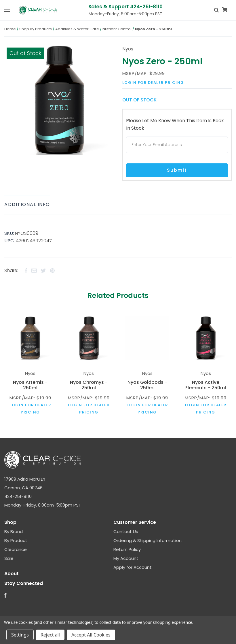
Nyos (128, 49)
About (12, 574)
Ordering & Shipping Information (147, 540)
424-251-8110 (18, 496)
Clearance (16, 549)
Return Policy (127, 549)
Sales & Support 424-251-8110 (125, 7)
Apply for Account (133, 567)
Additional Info (27, 204)
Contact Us (126, 531)
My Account (126, 558)
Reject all (50, 635)
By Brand (14, 531)
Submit (177, 170)
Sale (9, 558)
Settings (20, 635)
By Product (16, 540)
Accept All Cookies (91, 635)
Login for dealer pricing (153, 83)
